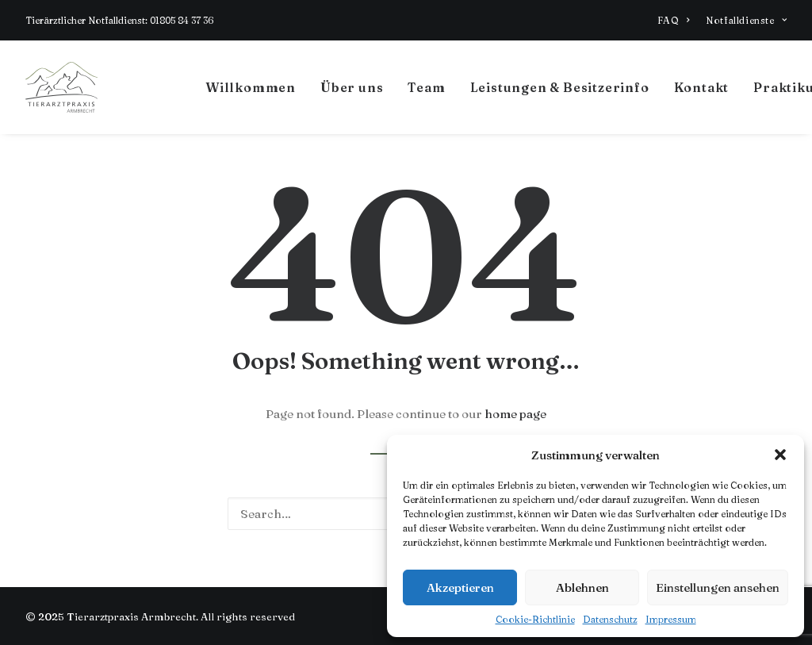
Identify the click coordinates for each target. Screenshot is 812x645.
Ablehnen (582, 587)
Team (426, 87)
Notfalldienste (746, 20)
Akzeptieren (460, 587)
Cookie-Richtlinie (535, 619)
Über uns (352, 87)
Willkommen (251, 87)
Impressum (671, 619)
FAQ (673, 20)
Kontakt (702, 87)
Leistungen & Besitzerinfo (560, 87)
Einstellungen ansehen (718, 587)
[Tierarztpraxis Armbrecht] (61, 87)
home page (515, 414)
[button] (780, 455)
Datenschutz (610, 619)
